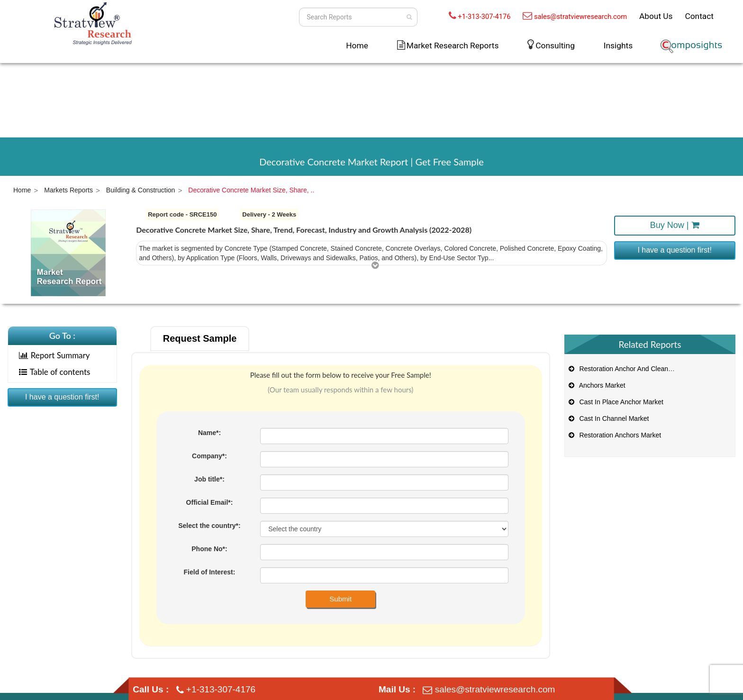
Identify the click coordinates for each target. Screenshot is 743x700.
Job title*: (209, 479)
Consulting (555, 45)
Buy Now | (675, 225)
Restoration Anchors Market (614, 435)
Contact (699, 16)
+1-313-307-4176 (484, 17)
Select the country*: (209, 526)
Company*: (209, 456)
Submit (340, 599)
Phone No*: (209, 549)
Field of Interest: (210, 572)
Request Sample (200, 338)
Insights (618, 45)
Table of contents (55, 372)
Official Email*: (210, 502)
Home (357, 45)
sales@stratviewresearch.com (580, 17)
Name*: (209, 433)
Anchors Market (596, 385)
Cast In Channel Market (608, 418)
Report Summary (54, 355)
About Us (656, 16)
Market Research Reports (453, 45)
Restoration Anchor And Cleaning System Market (645, 369)
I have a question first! (675, 250)
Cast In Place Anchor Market (615, 402)
